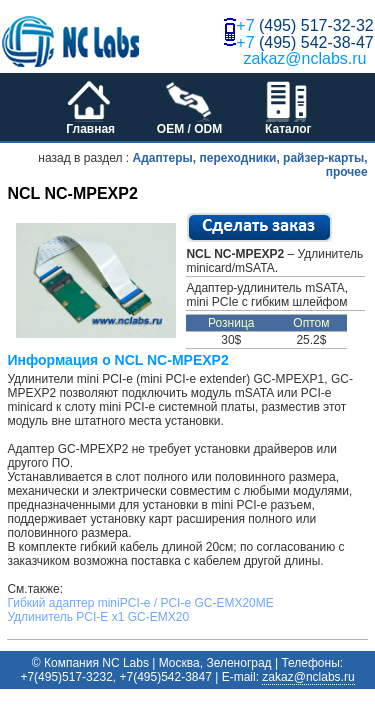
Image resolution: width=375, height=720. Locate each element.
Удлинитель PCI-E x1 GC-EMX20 (98, 617)
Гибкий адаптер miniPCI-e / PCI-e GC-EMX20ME (140, 603)
